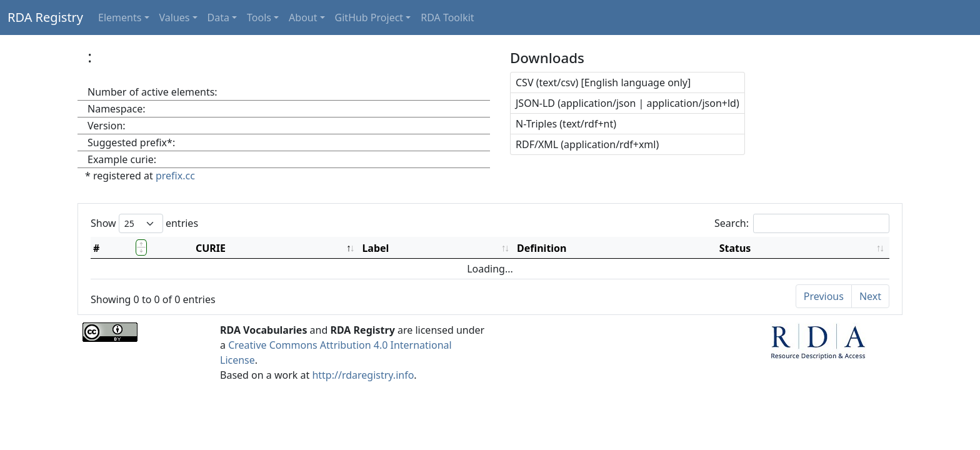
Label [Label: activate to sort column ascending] (375, 248)
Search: (802, 223)
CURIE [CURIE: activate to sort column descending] (211, 248)
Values (175, 17)
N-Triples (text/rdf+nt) (566, 124)
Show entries (144, 223)
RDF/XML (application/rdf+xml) (587, 144)
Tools (259, 17)
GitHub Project (369, 17)
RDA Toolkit (447, 17)
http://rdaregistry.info (363, 375)
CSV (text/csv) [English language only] (603, 82)
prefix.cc (175, 176)
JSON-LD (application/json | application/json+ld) (627, 103)
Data (218, 17)
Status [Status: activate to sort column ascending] (735, 248)
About (303, 17)
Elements (120, 17)
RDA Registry (45, 17)
